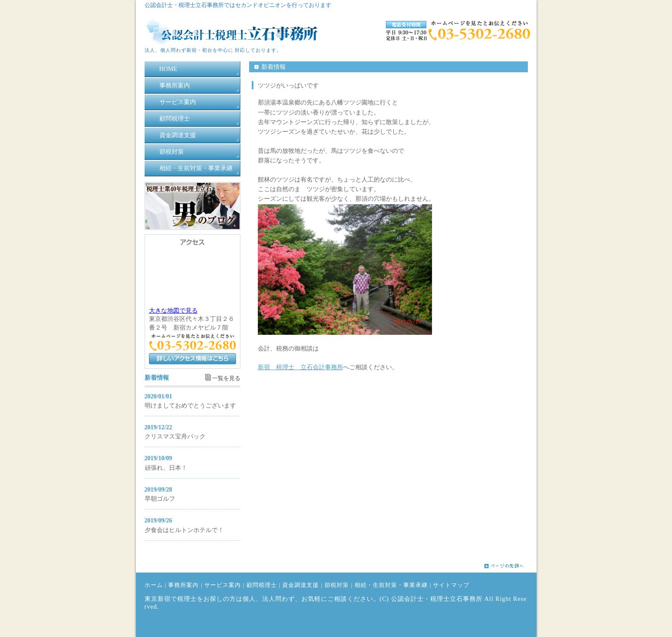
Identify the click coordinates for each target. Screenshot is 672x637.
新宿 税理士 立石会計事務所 (301, 367)
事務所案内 (175, 86)
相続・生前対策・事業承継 (196, 168)
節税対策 (172, 152)
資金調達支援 (178, 135)
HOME (168, 69)
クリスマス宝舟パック (175, 436)
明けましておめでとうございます (190, 406)
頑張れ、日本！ (166, 468)
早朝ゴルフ (160, 499)
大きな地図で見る (173, 311)
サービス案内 (178, 102)
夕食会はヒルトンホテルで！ (184, 530)
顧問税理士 (175, 119)
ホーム (154, 585)
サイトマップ (451, 585)
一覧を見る (226, 378)
